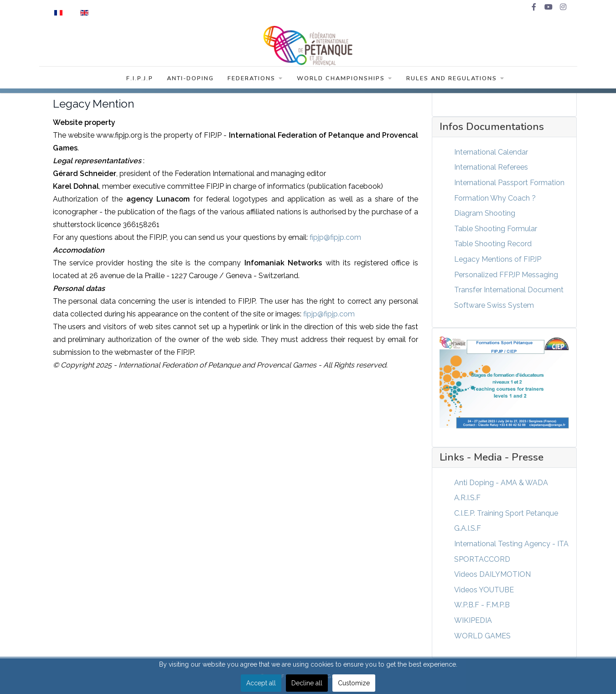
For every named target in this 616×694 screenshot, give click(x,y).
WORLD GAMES (482, 636)
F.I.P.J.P (140, 78)
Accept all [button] (261, 683)
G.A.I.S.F (468, 528)
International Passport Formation (509, 183)
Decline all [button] (307, 683)
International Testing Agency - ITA (511, 544)
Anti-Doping (190, 78)
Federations (255, 78)
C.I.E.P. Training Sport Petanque (506, 513)
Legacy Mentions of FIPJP (498, 259)
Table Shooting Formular (496, 229)
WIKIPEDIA (473, 620)
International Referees (491, 167)
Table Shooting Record (493, 244)
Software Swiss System (494, 305)
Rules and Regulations (456, 78)
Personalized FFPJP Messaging (506, 275)
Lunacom (158, 199)
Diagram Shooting (485, 213)
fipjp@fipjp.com (335, 237)
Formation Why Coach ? (495, 198)
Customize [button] (354, 683)
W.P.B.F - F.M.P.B (482, 605)
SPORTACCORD (482, 559)
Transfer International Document (509, 290)
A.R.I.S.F (467, 498)
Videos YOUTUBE (484, 590)
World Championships (345, 78)
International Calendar (491, 152)
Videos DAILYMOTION (492, 574)
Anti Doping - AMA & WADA (501, 483)
